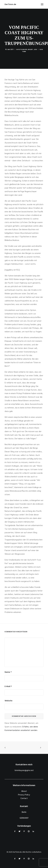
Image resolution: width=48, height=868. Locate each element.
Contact (24, 798)
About (24, 791)
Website (9, 701)
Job (35, 49)
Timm (24, 52)
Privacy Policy (24, 795)
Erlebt (31, 49)
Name (8, 672)
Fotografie (23, 49)
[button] (42, 4)
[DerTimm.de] (10, 4)
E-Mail (8, 686)
